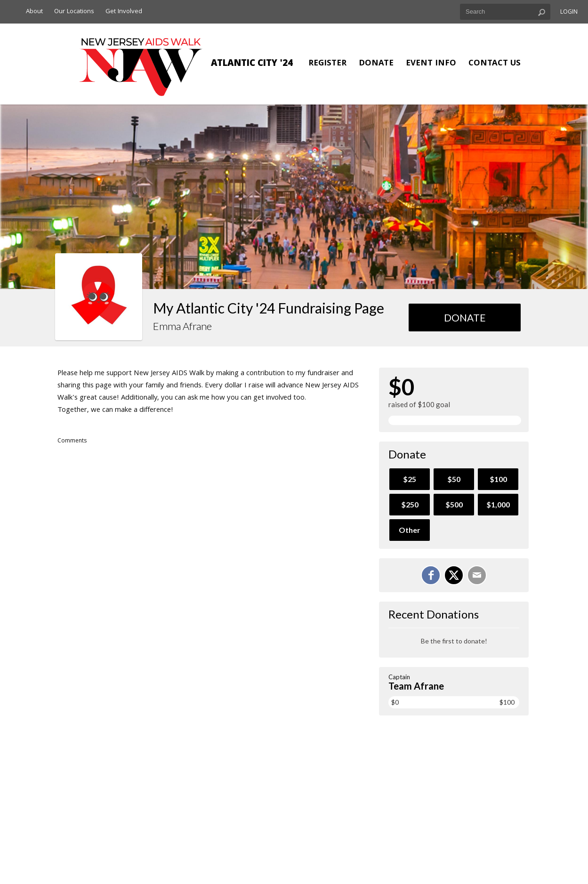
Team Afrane (416, 686)
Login (569, 12)
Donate (376, 64)
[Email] (477, 575)
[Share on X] (454, 575)
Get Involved (124, 12)
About (34, 12)
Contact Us (495, 64)
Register (327, 64)
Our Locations (74, 12)
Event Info (431, 64)
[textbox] (505, 12)
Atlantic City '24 (252, 64)
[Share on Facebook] (431, 575)
